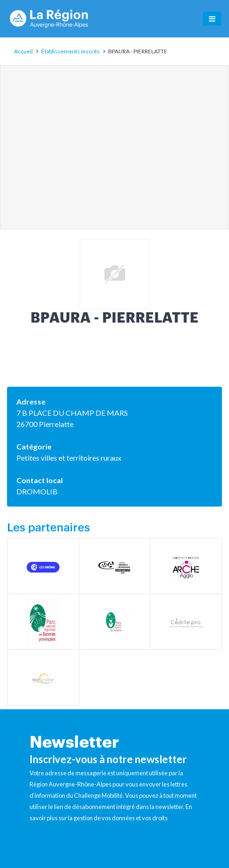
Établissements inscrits (70, 51)
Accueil (23, 51)
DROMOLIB (37, 491)
